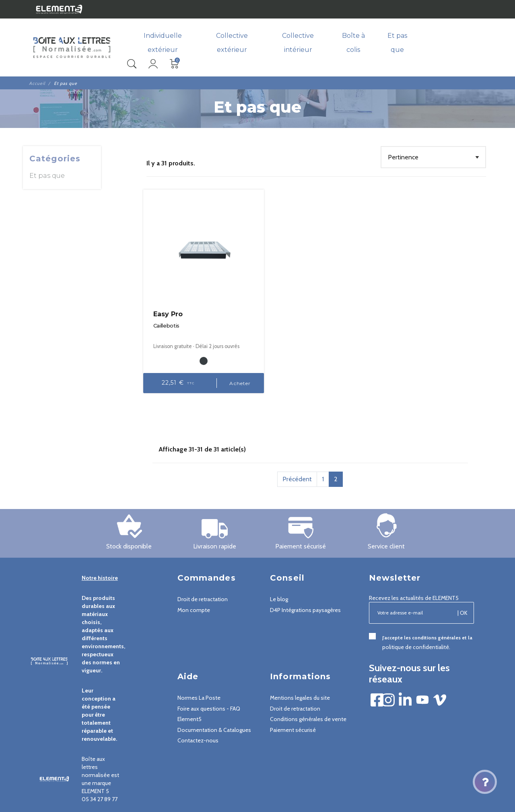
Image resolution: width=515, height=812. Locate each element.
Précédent (297, 472)
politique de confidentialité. (416, 640)
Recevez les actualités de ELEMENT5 (414, 591)
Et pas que (47, 176)
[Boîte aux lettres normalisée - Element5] (72, 48)
